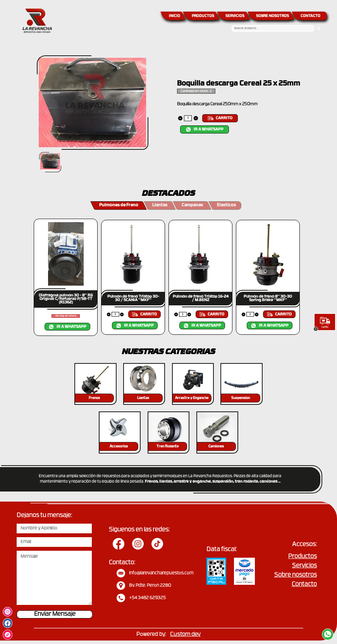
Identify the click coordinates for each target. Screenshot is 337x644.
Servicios (304, 566)
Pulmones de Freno (119, 205)
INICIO (175, 16)
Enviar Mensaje (55, 614)
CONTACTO (310, 16)
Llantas (160, 205)
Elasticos (226, 205)
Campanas (192, 205)
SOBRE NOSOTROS (273, 16)
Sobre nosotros (296, 575)
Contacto (304, 585)
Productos (303, 557)
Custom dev (185, 635)
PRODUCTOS (203, 16)
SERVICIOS (235, 16)
